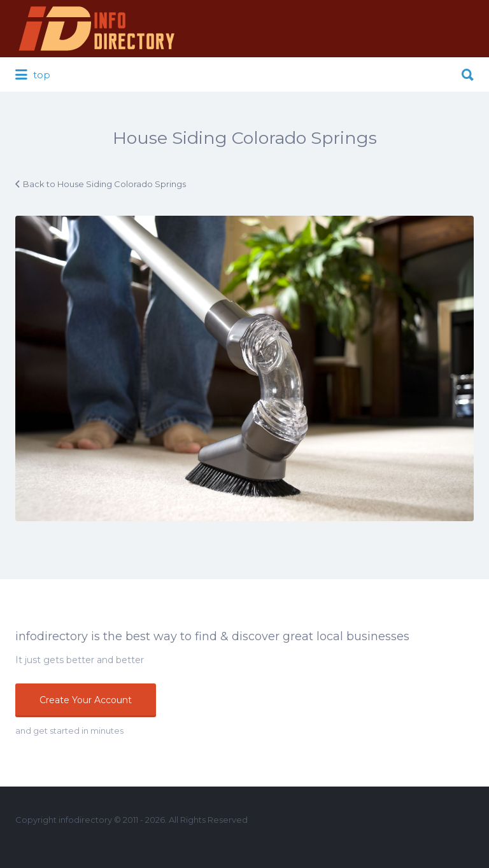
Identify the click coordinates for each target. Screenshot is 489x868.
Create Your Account (86, 700)
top (33, 75)
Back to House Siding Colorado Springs (104, 184)
